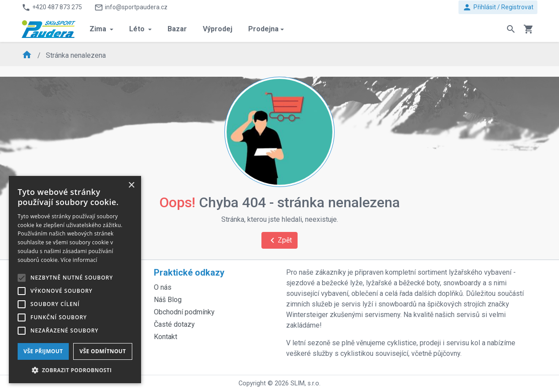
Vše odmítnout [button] (102, 351)
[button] (75, 370)
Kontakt (166, 337)
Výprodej (218, 29)
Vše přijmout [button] (43, 351)
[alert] (75, 280)
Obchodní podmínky (184, 312)
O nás (163, 287)
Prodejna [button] (263, 29)
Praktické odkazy (189, 273)
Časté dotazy (174, 324)
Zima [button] (99, 29)
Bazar (177, 29)
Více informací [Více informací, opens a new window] (79, 260)
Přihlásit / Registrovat (498, 7)
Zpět (279, 240)
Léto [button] (138, 29)
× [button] (131, 185)
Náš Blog (168, 300)
